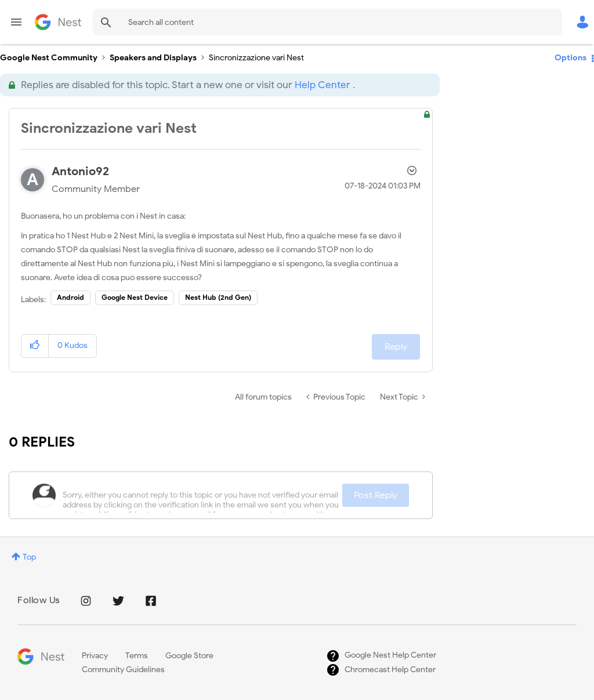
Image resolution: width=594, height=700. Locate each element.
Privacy (95, 656)
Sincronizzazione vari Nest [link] (256, 58)
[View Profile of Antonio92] (80, 171)
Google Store (189, 656)
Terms (137, 656)
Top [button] (29, 557)
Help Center (322, 85)
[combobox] (327, 22)
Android (70, 297)
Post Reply (376, 495)
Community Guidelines (123, 670)
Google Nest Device (135, 297)
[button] (35, 346)
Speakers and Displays (153, 58)
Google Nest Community (58, 22)
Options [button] (571, 58)
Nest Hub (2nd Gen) (218, 297)
